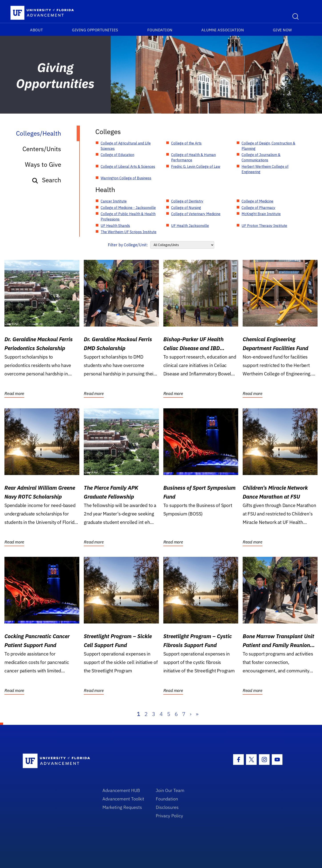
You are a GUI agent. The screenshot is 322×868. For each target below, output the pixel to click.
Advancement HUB (121, 790)
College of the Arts (186, 143)
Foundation (160, 30)
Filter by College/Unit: (128, 245)
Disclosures (167, 807)
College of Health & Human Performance (193, 157)
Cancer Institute (114, 201)
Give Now (282, 30)
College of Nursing (186, 208)
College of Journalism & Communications (261, 157)
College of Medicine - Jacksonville (128, 208)
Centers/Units (42, 149)
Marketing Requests (122, 807)
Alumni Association (223, 30)
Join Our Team (170, 790)
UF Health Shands (115, 226)
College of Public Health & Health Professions (128, 216)
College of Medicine (257, 201)
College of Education (117, 155)
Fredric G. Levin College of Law (196, 166)
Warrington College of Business (126, 178)
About (37, 30)
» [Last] (197, 714)
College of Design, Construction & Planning (268, 146)
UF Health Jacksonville (190, 226)
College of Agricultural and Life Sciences (126, 146)
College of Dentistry (187, 201)
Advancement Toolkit (123, 799)
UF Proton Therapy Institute (264, 226)
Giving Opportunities (95, 30)
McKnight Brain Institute (261, 214)
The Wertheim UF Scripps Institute (129, 232)
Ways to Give (43, 164)
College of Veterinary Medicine (196, 214)
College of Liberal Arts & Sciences (128, 166)
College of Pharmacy (258, 208)
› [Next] (191, 714)
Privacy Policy (169, 816)
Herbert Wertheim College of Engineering (265, 169)
